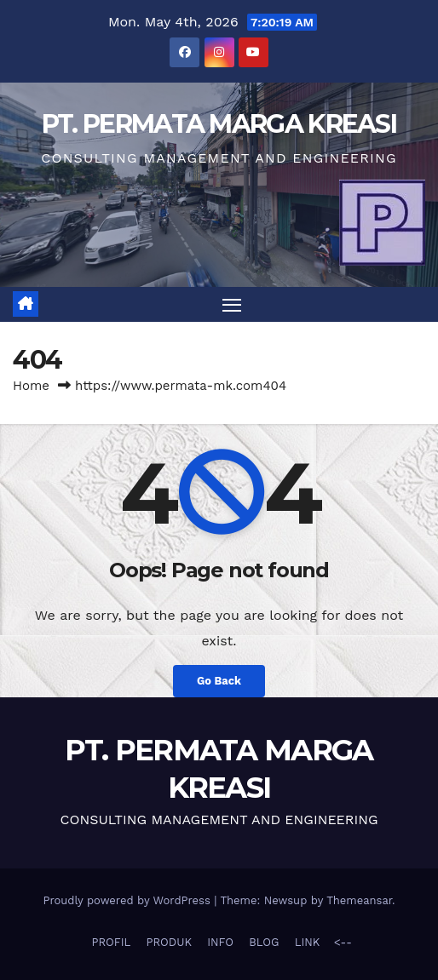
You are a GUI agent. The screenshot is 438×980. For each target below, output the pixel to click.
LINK (308, 942)
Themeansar (359, 900)
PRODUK (169, 942)
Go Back (219, 681)
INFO (220, 942)
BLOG (264, 942)
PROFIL (112, 942)
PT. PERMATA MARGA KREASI (219, 124)
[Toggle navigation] (232, 305)
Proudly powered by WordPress (128, 900)
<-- (341, 942)
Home (31, 386)
